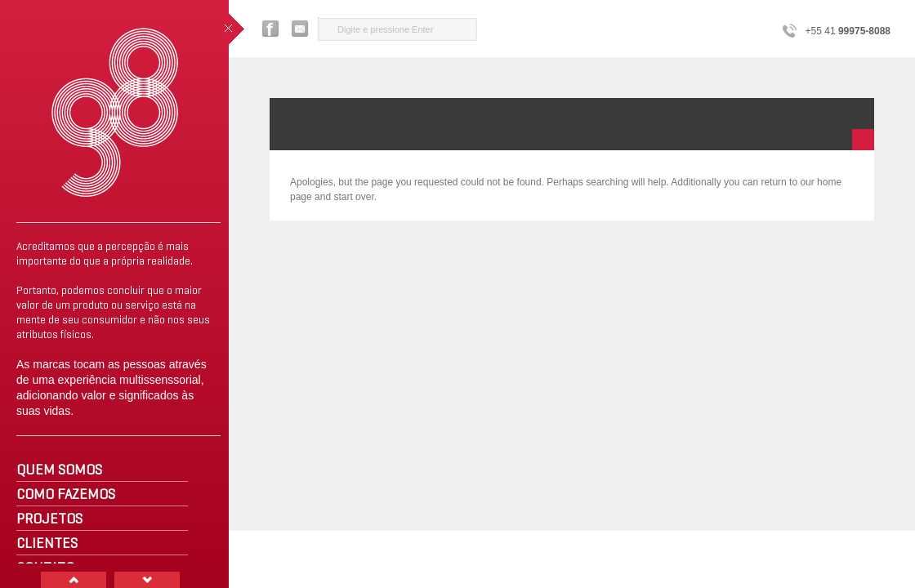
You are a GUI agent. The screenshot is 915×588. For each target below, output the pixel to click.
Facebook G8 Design (270, 29)
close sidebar (234, 29)
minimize (863, 140)
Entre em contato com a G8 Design (301, 29)
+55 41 (848, 31)
